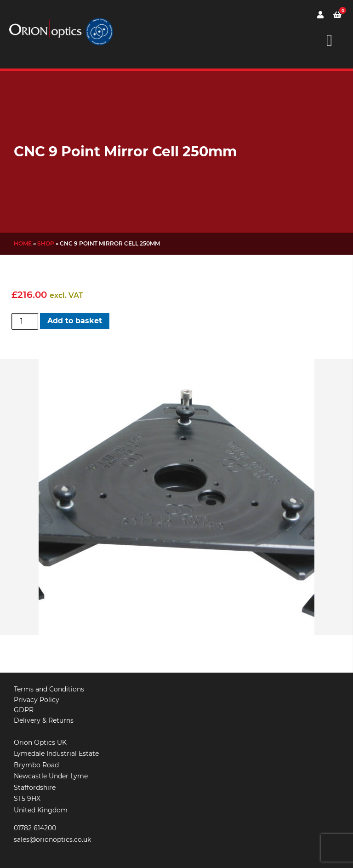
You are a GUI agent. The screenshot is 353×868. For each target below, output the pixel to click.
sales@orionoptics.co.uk (52, 839)
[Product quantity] (25, 321)
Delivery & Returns (44, 720)
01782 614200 (35, 828)
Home (23, 243)
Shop (46, 243)
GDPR (24, 710)
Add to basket (75, 321)
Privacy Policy (37, 700)
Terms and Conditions (49, 689)
